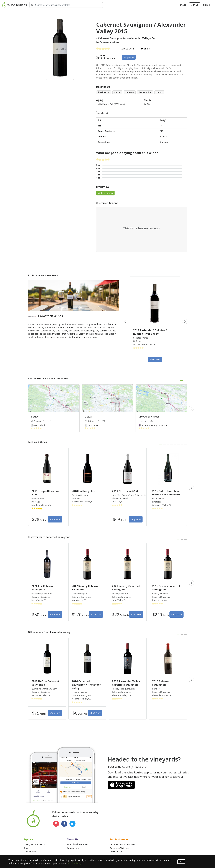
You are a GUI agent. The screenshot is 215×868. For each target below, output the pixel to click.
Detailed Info (103, 113)
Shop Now (129, 57)
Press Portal (116, 852)
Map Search (30, 852)
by (108, 42)
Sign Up (195, 5)
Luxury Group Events (34, 844)
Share (145, 49)
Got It (181, 862)
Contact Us (73, 848)
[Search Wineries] (66, 5)
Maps (183, 5)
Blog (26, 848)
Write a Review (105, 193)
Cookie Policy (75, 863)
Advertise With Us (119, 848)
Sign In (207, 5)
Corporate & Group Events (124, 844)
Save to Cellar (126, 49)
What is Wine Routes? (78, 844)
